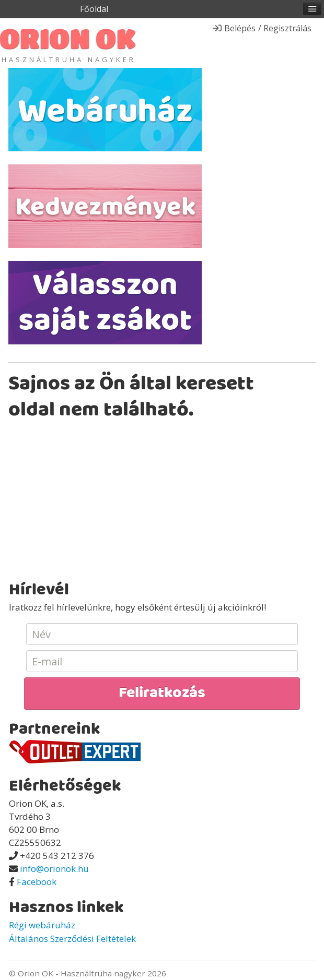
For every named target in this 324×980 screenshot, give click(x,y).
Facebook (37, 882)
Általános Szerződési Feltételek (72, 939)
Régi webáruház (42, 925)
